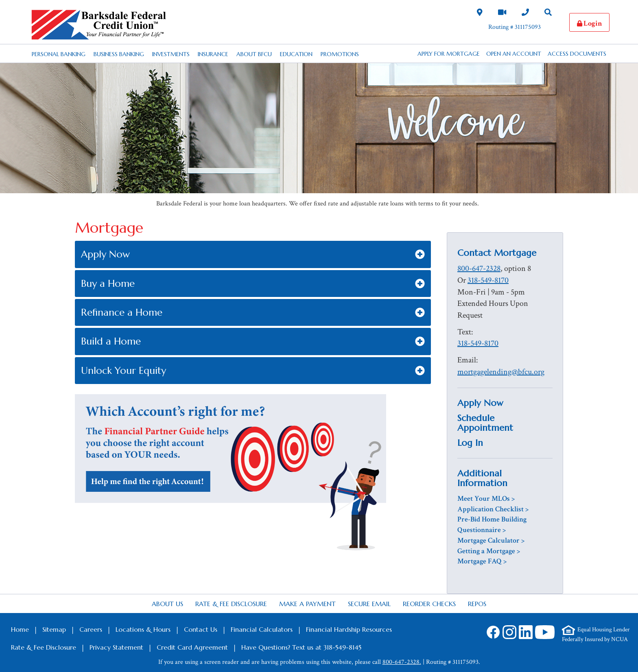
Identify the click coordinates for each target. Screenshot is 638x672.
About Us (167, 604)
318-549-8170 (488, 280)
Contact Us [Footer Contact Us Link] (201, 629)
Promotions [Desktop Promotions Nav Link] (340, 54)
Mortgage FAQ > (482, 561)
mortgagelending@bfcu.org (501, 372)
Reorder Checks (429, 604)
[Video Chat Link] (502, 13)
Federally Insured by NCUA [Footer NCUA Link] (595, 639)
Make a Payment (307, 604)
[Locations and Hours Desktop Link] (480, 13)
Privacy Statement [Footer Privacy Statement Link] (116, 647)
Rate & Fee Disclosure (231, 604)
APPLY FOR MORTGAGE (449, 54)
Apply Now (480, 403)
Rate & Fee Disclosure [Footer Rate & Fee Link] (44, 647)
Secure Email (369, 604)
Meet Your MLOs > (486, 499)
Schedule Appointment (485, 423)
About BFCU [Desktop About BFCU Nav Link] (254, 54)
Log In (470, 443)
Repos (477, 604)
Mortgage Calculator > (491, 540)
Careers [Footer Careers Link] (91, 629)
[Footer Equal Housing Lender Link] (596, 630)
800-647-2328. (402, 662)
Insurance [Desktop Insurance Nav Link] (213, 54)
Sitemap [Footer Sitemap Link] (54, 629)
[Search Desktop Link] (548, 13)
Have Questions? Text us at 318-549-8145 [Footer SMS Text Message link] (301, 647)
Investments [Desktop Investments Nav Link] (171, 54)
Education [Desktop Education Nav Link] (296, 54)
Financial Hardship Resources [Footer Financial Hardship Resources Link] (349, 629)
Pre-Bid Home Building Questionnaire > (492, 525)
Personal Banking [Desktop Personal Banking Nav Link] (59, 54)
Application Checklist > (493, 509)
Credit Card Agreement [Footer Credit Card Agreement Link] (192, 647)
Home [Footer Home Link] (20, 629)
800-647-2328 (479, 268)
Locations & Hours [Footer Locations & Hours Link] (143, 629)
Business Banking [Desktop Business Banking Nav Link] (119, 54)
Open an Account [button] (514, 54)
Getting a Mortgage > (489, 551)
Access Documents (577, 54)
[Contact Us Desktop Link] (525, 13)
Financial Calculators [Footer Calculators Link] (262, 629)
